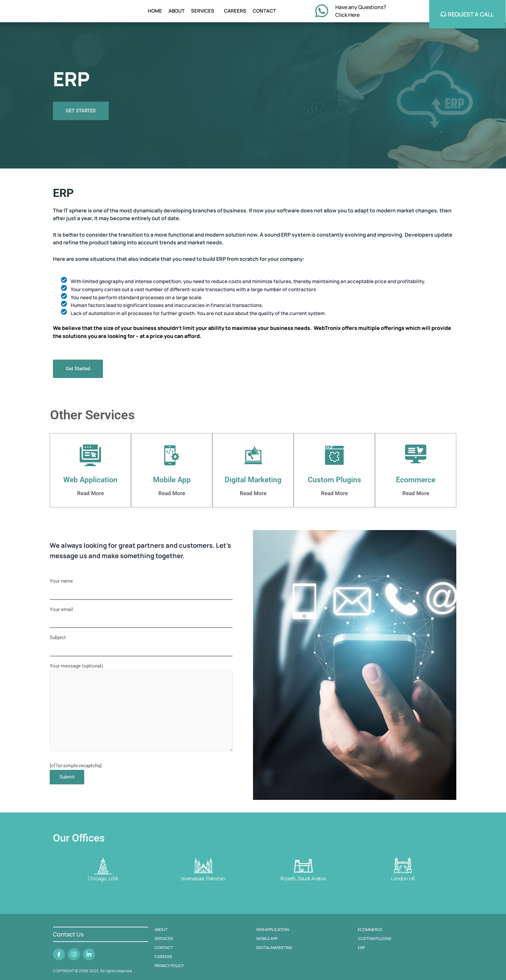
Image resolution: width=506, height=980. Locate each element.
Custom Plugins (334, 483)
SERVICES (204, 13)
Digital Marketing (253, 483)
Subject (141, 651)
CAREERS (235, 13)
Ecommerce (416, 483)
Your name (141, 592)
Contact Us (68, 934)
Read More (90, 496)
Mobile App (172, 483)
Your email (141, 621)
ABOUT (177, 13)
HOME (155, 13)
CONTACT (264, 13)
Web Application (91, 483)
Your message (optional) (141, 718)
